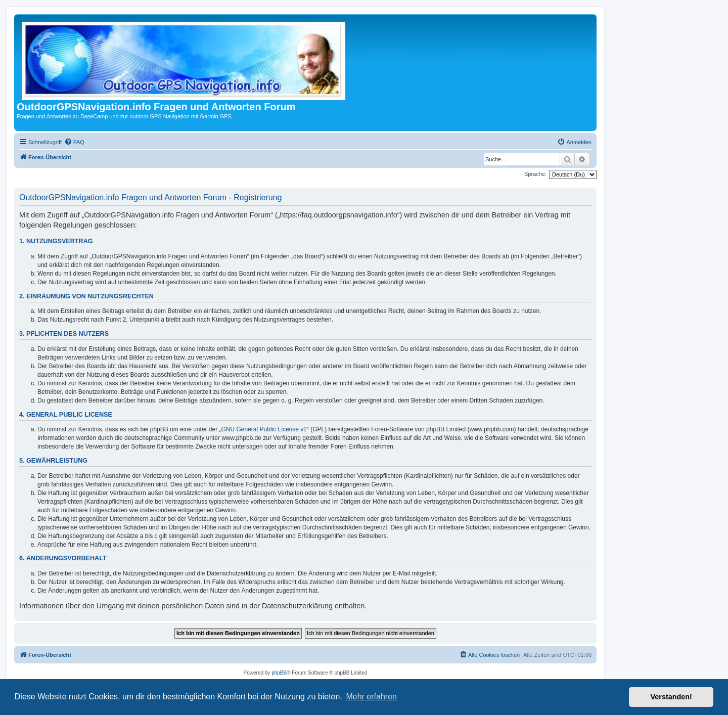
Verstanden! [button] (671, 697)
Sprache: (535, 174)
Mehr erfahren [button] (371, 697)
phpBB (279, 673)
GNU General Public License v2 (264, 429)
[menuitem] (74, 142)
